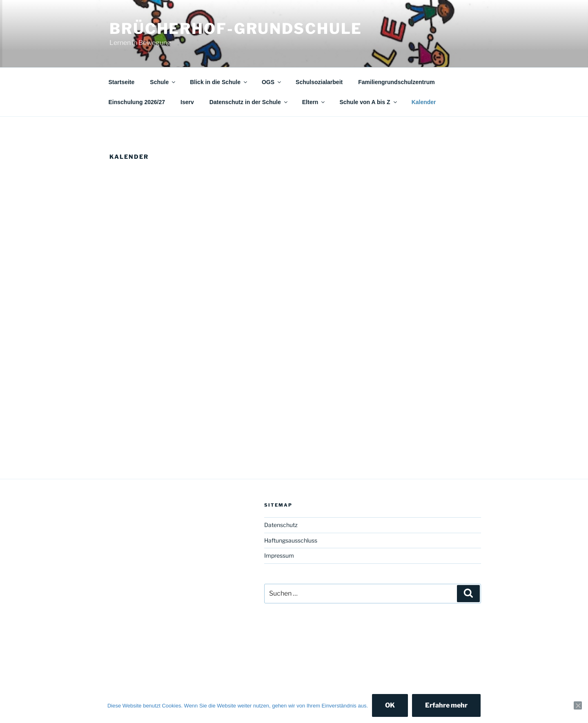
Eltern (314, 102)
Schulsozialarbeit (319, 82)
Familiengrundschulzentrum (396, 82)
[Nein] (578, 705)
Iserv (187, 102)
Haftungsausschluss (291, 540)
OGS (272, 82)
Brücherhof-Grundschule (236, 29)
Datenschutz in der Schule (249, 102)
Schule (163, 82)
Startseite (122, 82)
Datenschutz (281, 525)
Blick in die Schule (219, 82)
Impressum (279, 555)
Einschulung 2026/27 (137, 102)
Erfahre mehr (446, 705)
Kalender (424, 102)
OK (390, 705)
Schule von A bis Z (369, 102)
